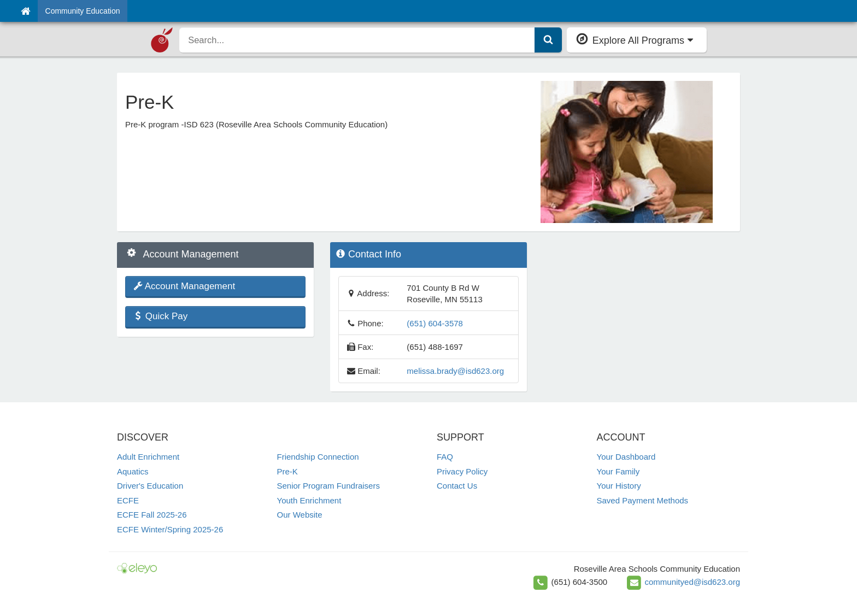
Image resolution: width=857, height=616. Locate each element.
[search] (357, 40)
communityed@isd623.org (692, 582)
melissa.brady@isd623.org (455, 371)
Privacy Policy (462, 471)
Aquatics (133, 471)
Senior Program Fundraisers (328, 486)
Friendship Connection (318, 457)
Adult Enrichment (148, 457)
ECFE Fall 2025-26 (152, 515)
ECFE (128, 500)
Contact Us (457, 486)
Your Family (618, 471)
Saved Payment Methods (643, 500)
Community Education (83, 11)
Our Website (300, 515)
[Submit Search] (548, 40)
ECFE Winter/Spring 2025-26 (170, 529)
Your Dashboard (626, 457)
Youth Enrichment (309, 500)
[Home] (25, 11)
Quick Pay (160, 316)
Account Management (184, 286)
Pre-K (287, 471)
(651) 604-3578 (435, 323)
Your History (619, 486)
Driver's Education (150, 486)
